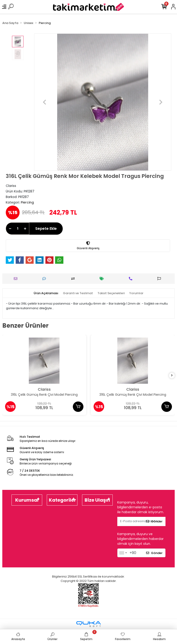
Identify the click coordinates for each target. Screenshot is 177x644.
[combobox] (123, 553)
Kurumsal (27, 500)
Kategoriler (62, 500)
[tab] (46, 293)
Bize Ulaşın (97, 500)
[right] (172, 376)
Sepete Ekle (46, 229)
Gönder (154, 521)
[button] (44, 102)
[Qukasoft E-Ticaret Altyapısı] (88, 624)
